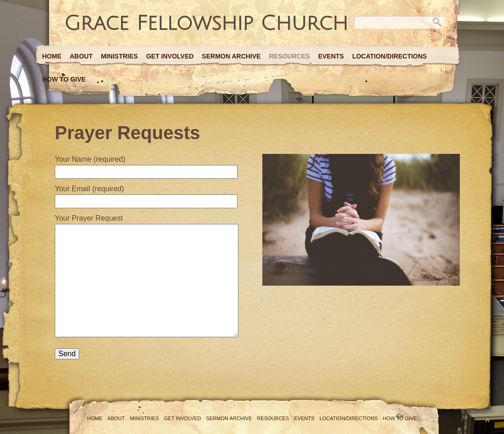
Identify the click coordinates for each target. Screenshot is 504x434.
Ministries (119, 56)
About (81, 56)
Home (52, 56)
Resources (289, 56)
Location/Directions (389, 56)
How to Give (64, 79)
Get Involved (170, 56)
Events (331, 56)
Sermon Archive (232, 56)
